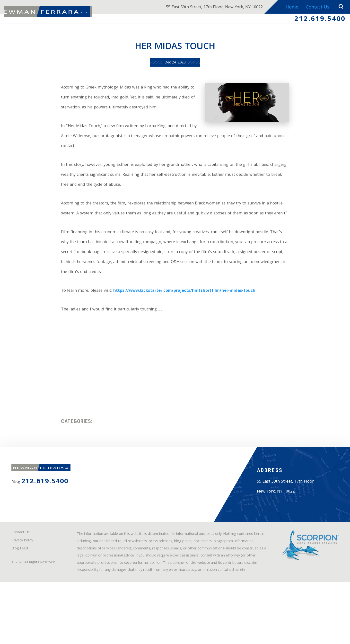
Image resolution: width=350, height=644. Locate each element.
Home (290, 8)
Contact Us (317, 8)
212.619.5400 (318, 20)
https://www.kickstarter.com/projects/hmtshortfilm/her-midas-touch (183, 314)
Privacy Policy (25, 590)
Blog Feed (22, 599)
